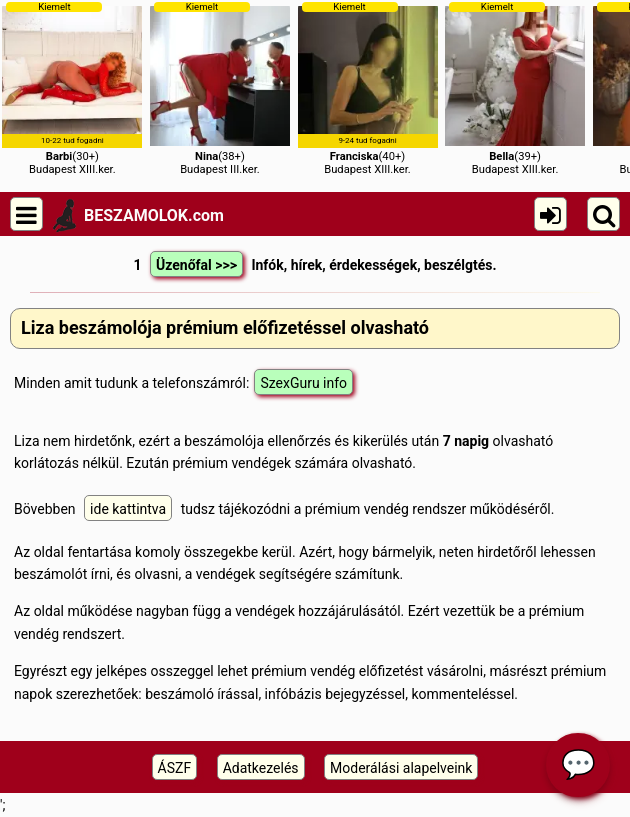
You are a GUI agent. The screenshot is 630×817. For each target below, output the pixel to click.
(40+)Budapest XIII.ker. (368, 88)
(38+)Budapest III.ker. (220, 88)
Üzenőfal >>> (196, 265)
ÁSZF (175, 768)
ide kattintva (128, 509)
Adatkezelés (261, 768)
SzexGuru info (303, 383)
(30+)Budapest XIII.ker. (72, 88)
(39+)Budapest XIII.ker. (515, 88)
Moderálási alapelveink (401, 768)
